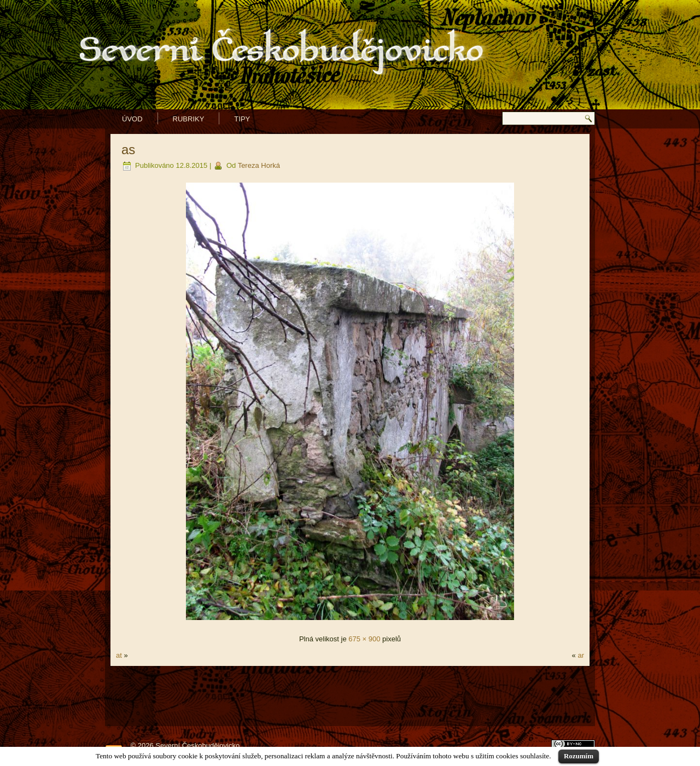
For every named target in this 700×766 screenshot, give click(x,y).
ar (581, 655)
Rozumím (579, 756)
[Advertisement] (350, 696)
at (119, 655)
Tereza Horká (259, 165)
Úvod (132, 119)
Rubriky (189, 119)
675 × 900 (364, 639)
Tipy (242, 119)
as (128, 150)
